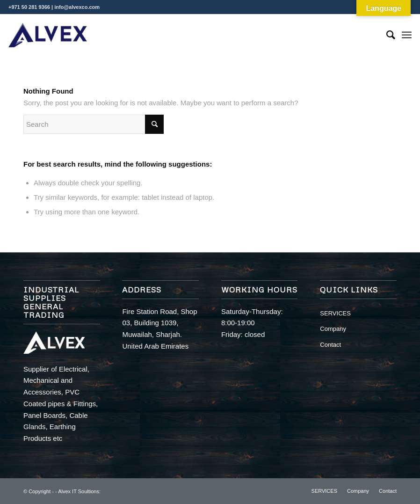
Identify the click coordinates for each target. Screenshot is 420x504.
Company (333, 329)
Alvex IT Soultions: (79, 491)
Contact (330, 345)
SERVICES (335, 313)
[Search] (386, 35)
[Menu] (407, 35)
